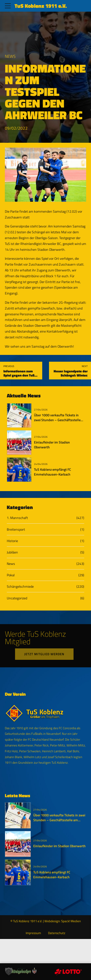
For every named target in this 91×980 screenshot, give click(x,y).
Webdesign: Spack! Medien (63, 921)
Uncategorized (17, 598)
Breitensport (16, 529)
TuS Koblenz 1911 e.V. (41, 6)
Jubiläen (12, 552)
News (10, 56)
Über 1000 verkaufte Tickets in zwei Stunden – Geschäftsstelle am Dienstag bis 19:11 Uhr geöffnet (57, 422)
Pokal (11, 575)
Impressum (33, 933)
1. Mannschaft (17, 518)
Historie (12, 541)
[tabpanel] (45, 175)
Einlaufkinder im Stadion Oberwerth (52, 445)
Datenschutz (57, 933)
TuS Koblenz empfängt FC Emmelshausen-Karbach (53, 472)
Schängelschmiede (20, 586)
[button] (9, 971)
